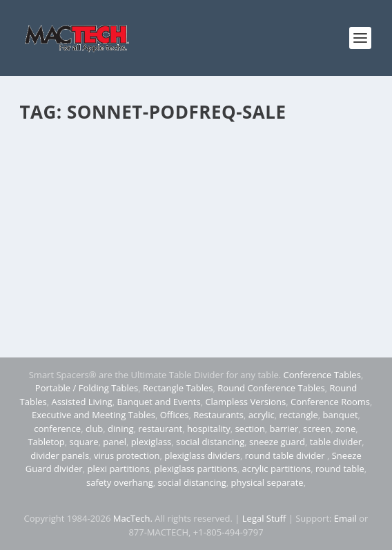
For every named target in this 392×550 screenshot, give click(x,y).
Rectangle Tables (178, 388)
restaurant (160, 429)
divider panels (60, 455)
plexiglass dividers (202, 455)
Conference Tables (322, 375)
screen (317, 429)
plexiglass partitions (195, 469)
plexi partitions (118, 469)
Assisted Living (81, 402)
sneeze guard (277, 442)
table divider (336, 442)
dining (121, 429)
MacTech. (133, 518)
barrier (284, 429)
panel (115, 442)
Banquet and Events (158, 402)
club (94, 429)
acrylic (262, 415)
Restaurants (218, 415)
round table (340, 469)
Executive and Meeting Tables (94, 415)
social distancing (210, 442)
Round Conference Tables (271, 388)
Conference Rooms (330, 402)
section (249, 429)
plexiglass (151, 442)
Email (345, 518)
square (84, 442)
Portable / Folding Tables (87, 388)
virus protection (127, 455)
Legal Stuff (264, 518)
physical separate (267, 482)
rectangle (299, 415)
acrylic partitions (277, 469)
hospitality (209, 429)
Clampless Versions (245, 402)
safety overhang (120, 482)
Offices (175, 415)
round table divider (286, 455)
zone (345, 429)
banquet (341, 415)
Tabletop (46, 442)
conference (57, 429)
